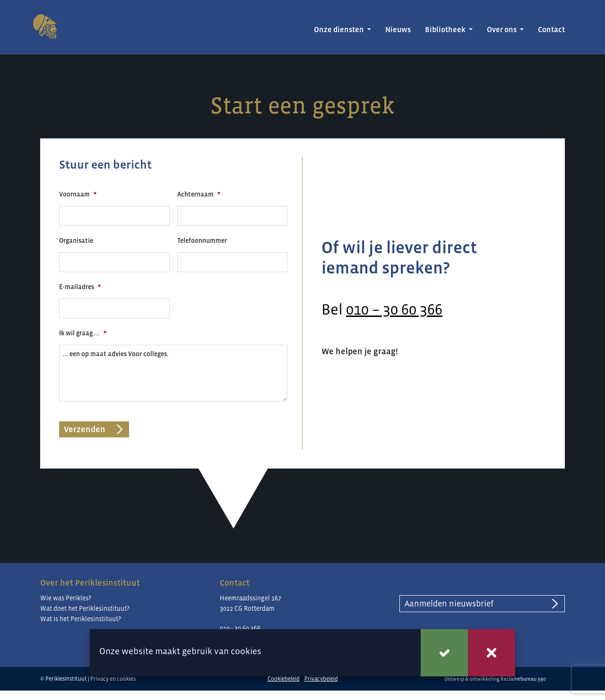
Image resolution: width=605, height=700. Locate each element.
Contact (551, 30)
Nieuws (398, 30)
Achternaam (199, 194)
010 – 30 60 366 (394, 309)
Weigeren (492, 653)
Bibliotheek (446, 30)
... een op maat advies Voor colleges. (173, 373)
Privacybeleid (321, 679)
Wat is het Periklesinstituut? (81, 619)
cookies (246, 651)
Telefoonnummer (202, 240)
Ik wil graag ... (83, 333)
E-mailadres (80, 287)
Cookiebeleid (284, 679)
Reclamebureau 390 (523, 679)
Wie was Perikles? (66, 598)
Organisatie (76, 240)
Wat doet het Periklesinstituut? (85, 608)
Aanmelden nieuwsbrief (449, 604)
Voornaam (78, 194)
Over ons (502, 30)
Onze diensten (340, 30)
